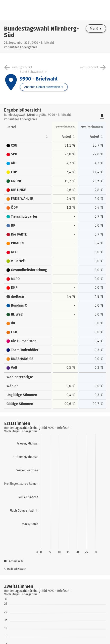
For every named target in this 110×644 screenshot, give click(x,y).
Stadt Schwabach (32, 72)
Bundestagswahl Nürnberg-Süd (41, 32)
